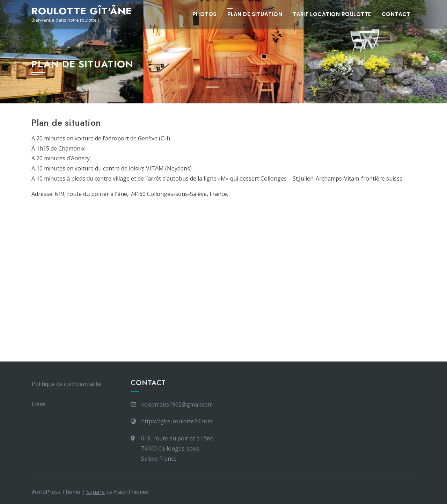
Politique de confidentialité (66, 384)
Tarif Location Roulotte (332, 14)
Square (96, 492)
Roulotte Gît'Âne (82, 11)
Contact (396, 14)
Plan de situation (255, 14)
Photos (205, 14)
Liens (39, 404)
